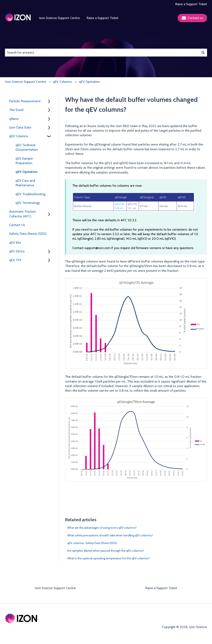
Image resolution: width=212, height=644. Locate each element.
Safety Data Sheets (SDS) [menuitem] (28, 234)
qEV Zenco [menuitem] (17, 251)
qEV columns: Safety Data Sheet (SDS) (92, 543)
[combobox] (102, 53)
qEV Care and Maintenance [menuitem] (25, 183)
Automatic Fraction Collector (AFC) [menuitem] (23, 214)
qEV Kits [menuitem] (15, 243)
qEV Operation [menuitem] (27, 172)
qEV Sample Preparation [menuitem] (24, 161)
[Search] (203, 53)
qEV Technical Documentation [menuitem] (27, 147)
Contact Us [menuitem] (17, 225)
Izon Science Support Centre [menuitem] (55, 588)
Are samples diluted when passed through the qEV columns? (106, 551)
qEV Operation (89, 82)
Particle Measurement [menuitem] (25, 101)
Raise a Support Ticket (191, 4)
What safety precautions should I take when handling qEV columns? (110, 535)
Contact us (192, 18)
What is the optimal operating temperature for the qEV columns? (108, 558)
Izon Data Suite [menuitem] (20, 127)
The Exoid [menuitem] (16, 110)
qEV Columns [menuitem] (19, 136)
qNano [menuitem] (14, 119)
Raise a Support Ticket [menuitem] (161, 588)
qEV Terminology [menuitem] (28, 203)
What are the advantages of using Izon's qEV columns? (102, 528)
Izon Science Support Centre (59, 18)
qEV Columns (62, 82)
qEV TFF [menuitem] (15, 260)
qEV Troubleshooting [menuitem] (30, 194)
